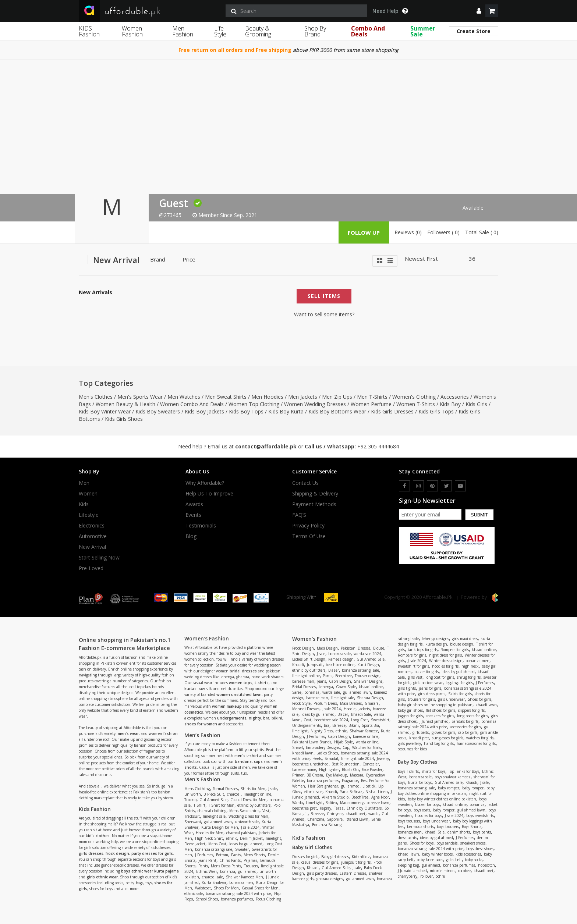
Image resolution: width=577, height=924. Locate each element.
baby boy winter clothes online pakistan (442, 799)
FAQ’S (299, 515)
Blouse (379, 648)
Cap (346, 747)
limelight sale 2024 (357, 758)
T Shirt (199, 805)
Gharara (372, 703)
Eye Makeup (337, 775)
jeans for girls (430, 688)
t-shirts (262, 683)
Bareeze (339, 725)
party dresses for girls (152, 853)
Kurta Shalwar (214, 882)
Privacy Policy (308, 526)
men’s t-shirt (246, 756)
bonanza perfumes (237, 899)
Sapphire (335, 819)
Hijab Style (344, 742)
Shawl (298, 747)
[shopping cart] (492, 11)
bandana (243, 761)
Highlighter (329, 770)
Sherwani (193, 822)
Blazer (334, 670)
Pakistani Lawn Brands (312, 742)
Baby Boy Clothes (417, 762)
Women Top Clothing (254, 404)
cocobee (464, 871)
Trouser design (367, 676)
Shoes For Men (226, 888)
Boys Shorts (472, 827)
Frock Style (301, 703)
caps (258, 761)
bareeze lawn (378, 803)
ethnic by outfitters (254, 805)
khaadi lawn (303, 753)
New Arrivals (95, 292)
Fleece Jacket (195, 844)
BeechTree (360, 797)
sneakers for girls (440, 716)
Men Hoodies (267, 397)
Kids (84, 504)
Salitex (331, 803)
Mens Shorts (254, 855)
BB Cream (315, 775)
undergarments (232, 718)
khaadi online (371, 687)
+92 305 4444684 (378, 446)
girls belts (421, 732)
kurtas (190, 689)
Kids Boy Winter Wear (105, 411)
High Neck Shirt (209, 838)
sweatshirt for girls (413, 666)
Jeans (322, 681)
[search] (296, 11)
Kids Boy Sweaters (158, 411)
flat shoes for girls (440, 710)
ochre (440, 876)
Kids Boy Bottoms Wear (337, 411)
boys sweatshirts (480, 815)
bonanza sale (339, 654)
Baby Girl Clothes (312, 847)
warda (374, 814)
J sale (272, 789)
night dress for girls (445, 655)
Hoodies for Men (210, 833)
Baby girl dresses (335, 857)
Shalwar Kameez (364, 731)
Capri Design (340, 681)
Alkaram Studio (335, 797)
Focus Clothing (268, 899)
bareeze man (317, 698)
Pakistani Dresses (355, 648)
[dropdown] (479, 11)
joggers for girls (410, 716)
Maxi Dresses (351, 703)
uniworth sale (247, 822)
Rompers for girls (455, 650)
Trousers (251, 866)
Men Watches (184, 397)
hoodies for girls (445, 666)
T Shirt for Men (221, 805)
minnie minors (443, 871)
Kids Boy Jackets (204, 411)
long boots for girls (472, 716)
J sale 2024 (250, 827)
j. (307, 814)
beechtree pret (305, 808)
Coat (307, 720)
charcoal (234, 794)
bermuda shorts (420, 827)
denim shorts (459, 832)
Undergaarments (307, 725)
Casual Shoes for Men (260, 888)
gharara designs (330, 879)
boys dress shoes (480, 849)
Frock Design (303, 648)
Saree (297, 692)
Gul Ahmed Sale (213, 800)
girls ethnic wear (102, 877)
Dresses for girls (305, 857)
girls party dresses (322, 873)
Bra (327, 725)
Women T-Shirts (416, 404)
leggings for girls (459, 683)
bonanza (228, 871)
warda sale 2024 (367, 654)
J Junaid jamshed (434, 721)
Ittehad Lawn (357, 819)
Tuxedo (190, 800)
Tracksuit (192, 816)
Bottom (222, 855)
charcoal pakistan (241, 833)
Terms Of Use (309, 536)
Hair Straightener (323, 786)
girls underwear (451, 699)
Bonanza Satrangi (327, 825)
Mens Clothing (197, 789)
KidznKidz (361, 857)
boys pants (482, 832)
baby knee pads (430, 860)
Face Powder (372, 770)
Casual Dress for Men (248, 800)
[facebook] (404, 486)
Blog (191, 536)
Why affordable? (205, 483)
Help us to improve (209, 494)
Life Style (220, 31)
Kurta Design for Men (220, 827)
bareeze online (366, 736)
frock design (117, 853)
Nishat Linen (377, 792)
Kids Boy (450, 404)
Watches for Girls (367, 747)
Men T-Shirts (372, 397)
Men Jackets (303, 397)
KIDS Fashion (89, 31)
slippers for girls (471, 710)
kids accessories (468, 854)
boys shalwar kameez (453, 777)
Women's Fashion (314, 639)
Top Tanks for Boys (464, 771)
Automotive (93, 536)
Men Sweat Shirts (226, 397)
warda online (367, 742)
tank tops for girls (423, 650)
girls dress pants (432, 694)
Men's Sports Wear (140, 397)
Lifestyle (89, 515)
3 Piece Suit (214, 794)
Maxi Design (327, 648)
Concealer (371, 764)
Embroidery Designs (323, 747)
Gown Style (346, 687)
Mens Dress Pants (226, 866)
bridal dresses (243, 671)
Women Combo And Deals (192, 404)
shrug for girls (469, 677)
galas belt (454, 860)
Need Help (390, 11)
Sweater (242, 849)
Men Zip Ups (337, 397)
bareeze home (304, 770)
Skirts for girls (460, 694)
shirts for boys (433, 771)
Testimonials (201, 526)
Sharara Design (370, 698)
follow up (364, 232)
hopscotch (486, 865)
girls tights (407, 688)
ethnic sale (194, 893)
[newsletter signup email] (430, 514)
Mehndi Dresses (306, 709)
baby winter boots (437, 854)
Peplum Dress (325, 703)
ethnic (231, 838)
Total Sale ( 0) (482, 232)
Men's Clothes (96, 397)
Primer (298, 775)
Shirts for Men (253, 789)
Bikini (354, 725)
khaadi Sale (361, 714)
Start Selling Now (99, 558)
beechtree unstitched (310, 764)
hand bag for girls (439, 743)
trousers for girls (421, 699)
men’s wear (128, 733)
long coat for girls (440, 677)
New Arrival (92, 547)
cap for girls (468, 732)
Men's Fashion (202, 779)
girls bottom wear (428, 683)
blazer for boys (427, 804)
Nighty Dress (322, 731)
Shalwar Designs (368, 681)
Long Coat (360, 720)
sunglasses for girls (448, 738)
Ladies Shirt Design (309, 659)
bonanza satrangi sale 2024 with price (238, 893)
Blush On (350, 770)
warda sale (331, 692)
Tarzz (339, 808)
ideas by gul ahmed (246, 844)
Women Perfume (371, 404)
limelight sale (214, 816)
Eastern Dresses (353, 873)
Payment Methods (314, 504)
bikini (277, 718)
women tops (241, 683)
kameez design (341, 659)
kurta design (436, 644)
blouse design (462, 644)
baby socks (474, 860)
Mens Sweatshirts (244, 811)
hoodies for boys (429, 815)
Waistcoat (203, 888)
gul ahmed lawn (218, 822)
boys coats (422, 810)
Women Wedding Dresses (315, 404)
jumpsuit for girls (356, 862)
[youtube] (460, 486)
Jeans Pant (207, 860)
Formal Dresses (225, 789)
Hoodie (350, 709)
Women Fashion (132, 31)
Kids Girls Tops (436, 411)
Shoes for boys (422, 843)
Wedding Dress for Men (248, 816)
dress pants (407, 838)
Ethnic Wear (207, 871)
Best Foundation (346, 764)
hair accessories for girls (476, 743)
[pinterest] (432, 486)
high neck (470, 666)
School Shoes (207, 899)
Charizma (316, 819)
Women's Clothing (414, 397)
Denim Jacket (251, 838)
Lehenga (326, 687)
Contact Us (305, 483)
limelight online (257, 794)
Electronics (92, 526)
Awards (194, 504)
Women (88, 494)
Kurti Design (368, 665)
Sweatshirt (380, 720)
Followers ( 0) (443, 232)
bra (266, 718)
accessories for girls (466, 727)
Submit (479, 515)
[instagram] (418, 486)
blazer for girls (426, 672)
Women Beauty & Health (125, 404)
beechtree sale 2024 (331, 720)
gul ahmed (247, 871)
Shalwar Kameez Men (245, 877)
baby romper (449, 788)
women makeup (227, 706)
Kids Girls (476, 404)
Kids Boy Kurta (286, 411)
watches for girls (480, 738)
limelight (273, 838)
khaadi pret (355, 814)
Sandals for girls (465, 721)
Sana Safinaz (351, 792)
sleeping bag (408, 865)
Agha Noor (380, 797)
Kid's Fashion (309, 838)
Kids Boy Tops (246, 411)
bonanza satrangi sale (214, 849)
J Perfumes (204, 855)
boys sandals (447, 843)
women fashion (163, 733)
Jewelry (383, 758)
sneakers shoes (473, 843)
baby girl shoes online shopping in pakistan (435, 705)
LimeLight (314, 803)
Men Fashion (183, 31)
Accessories (455, 397)
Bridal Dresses (304, 687)
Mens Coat (217, 844)
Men (84, 483)
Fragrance (350, 781)
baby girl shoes (410, 710)
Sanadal (331, 758)
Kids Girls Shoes (124, 419)
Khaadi (298, 665)
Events (193, 515)
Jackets (364, 709)
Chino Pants (230, 860)
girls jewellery (409, 743)
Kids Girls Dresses (392, 411)
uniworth (193, 794)
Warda (298, 803)
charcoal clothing (212, 811)
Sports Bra (370, 725)
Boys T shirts (408, 771)
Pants (236, 855)
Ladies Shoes (327, 753)
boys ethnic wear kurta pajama (150, 871)
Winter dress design (446, 661)
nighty (255, 718)
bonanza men (241, 882)
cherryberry (408, 876)
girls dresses (91, 853)
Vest (266, 811)
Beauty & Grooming (258, 31)
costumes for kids (412, 749)
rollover (426, 876)
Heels (317, 758)
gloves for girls (443, 732)
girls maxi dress (465, 639)
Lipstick (369, 786)
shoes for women (201, 724)
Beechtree (344, 676)
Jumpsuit (315, 665)
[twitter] (446, 486)
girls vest (415, 677)
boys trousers (409, 821)
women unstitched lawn (239, 694)
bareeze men (303, 681)
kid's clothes (98, 836)
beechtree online (340, 665)
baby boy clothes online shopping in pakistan (446, 791)
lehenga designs (435, 639)
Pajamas (250, 860)
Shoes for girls (479, 699)
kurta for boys (420, 782)
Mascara (357, 775)
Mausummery (352, 803)
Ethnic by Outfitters (364, 808)
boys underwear (436, 821)
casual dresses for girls (320, 862)
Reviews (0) (408, 232)
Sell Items (324, 296)
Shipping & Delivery (315, 494)
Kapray (325, 808)
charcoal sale (213, 877)
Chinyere (335, 814)
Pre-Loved (91, 568)
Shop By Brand (315, 31)
